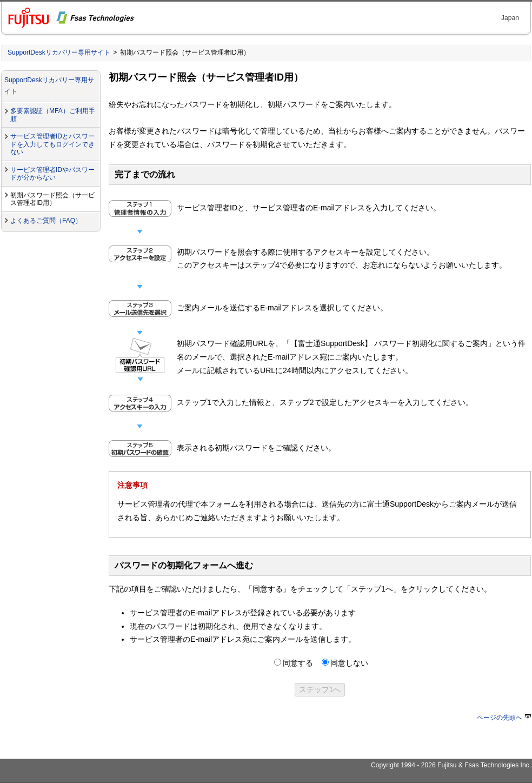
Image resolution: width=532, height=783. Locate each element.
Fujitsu (447, 765)
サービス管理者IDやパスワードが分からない (52, 174)
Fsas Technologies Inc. (498, 765)
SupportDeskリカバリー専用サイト (59, 52)
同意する (298, 663)
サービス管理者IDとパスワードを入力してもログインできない (52, 144)
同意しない (349, 663)
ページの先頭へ (504, 718)
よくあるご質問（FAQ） (46, 221)
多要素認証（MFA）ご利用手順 (53, 115)
